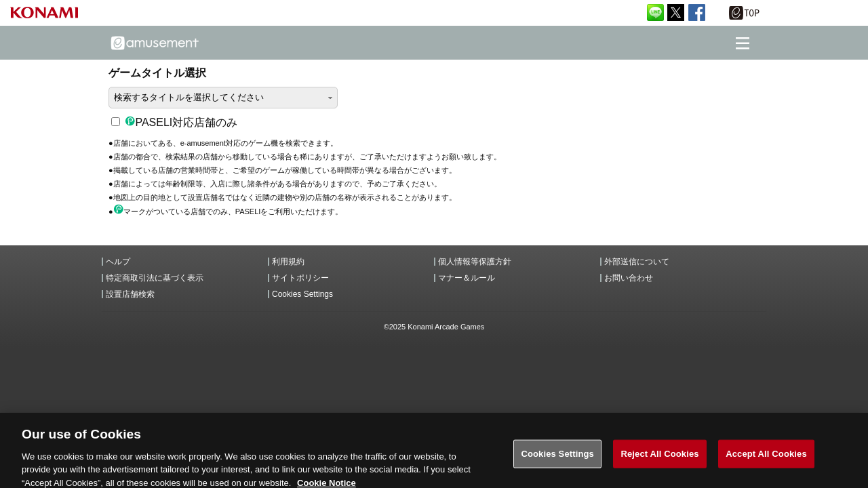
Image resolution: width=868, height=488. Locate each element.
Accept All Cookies (766, 459)
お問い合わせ (629, 278)
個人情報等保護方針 (475, 262)
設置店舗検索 (130, 294)
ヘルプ (118, 262)
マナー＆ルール (467, 278)
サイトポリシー (300, 278)
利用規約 (288, 262)
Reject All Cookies (659, 459)
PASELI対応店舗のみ (174, 122)
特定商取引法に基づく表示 (155, 278)
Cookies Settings (302, 294)
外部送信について (637, 262)
